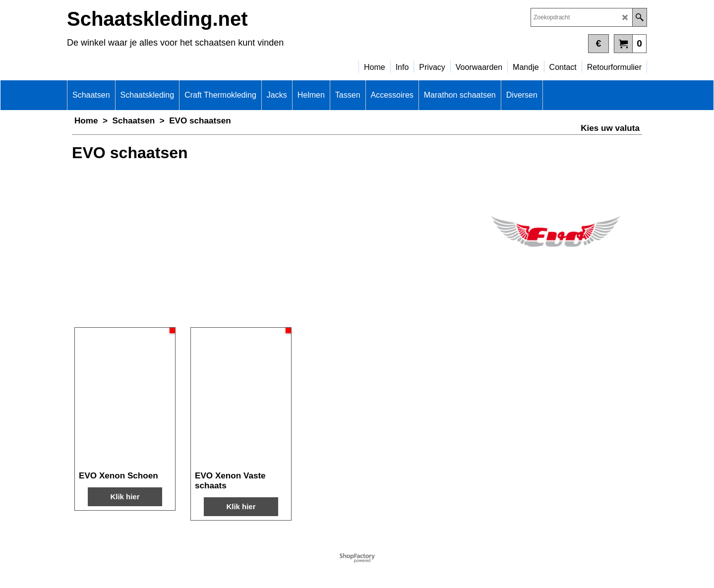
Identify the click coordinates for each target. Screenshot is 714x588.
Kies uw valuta (610, 128)
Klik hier (125, 497)
